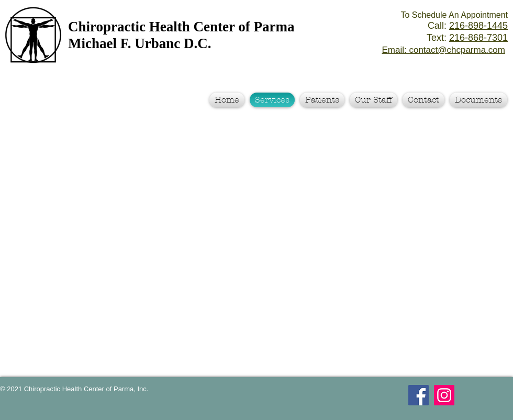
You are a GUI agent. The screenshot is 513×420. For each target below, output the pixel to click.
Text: (467, 38)
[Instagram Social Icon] (444, 395)
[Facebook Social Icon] (419, 395)
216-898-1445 (478, 26)
